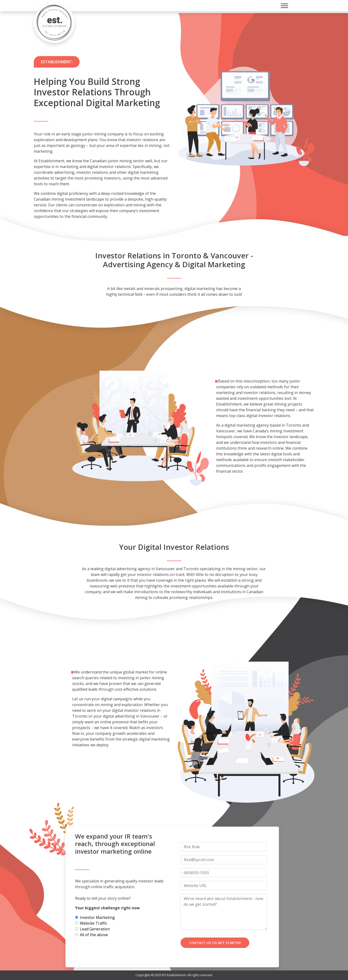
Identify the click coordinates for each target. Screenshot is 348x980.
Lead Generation (95, 929)
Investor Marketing (97, 917)
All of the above (94, 935)
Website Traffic (94, 923)
